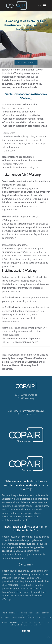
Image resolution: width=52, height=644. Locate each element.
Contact (46, 613)
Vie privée (26, 615)
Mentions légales (11, 613)
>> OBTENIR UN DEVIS (26, 62)
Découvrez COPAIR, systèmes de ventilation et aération (26, 618)
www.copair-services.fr (32, 625)
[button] (42, 5)
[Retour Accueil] (16, 5)
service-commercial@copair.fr (29, 411)
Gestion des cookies (30, 613)
